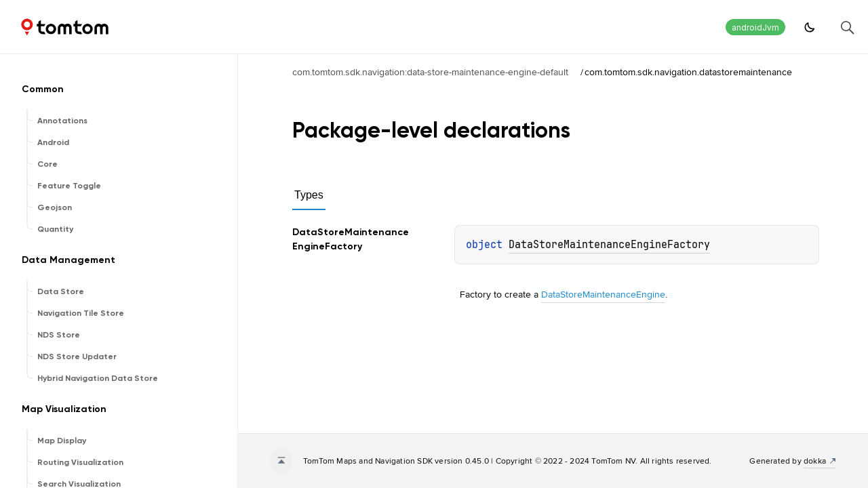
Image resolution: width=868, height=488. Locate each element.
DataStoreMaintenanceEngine (603, 294)
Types (309, 195)
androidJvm (755, 27)
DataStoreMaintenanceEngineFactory (609, 245)
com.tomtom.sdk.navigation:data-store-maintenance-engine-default (430, 72)
